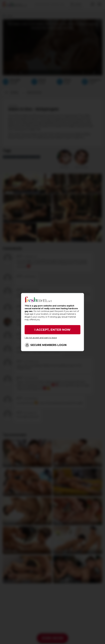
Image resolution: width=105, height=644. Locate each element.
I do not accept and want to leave (41, 338)
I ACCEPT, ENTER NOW (52, 330)
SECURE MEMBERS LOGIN (48, 345)
